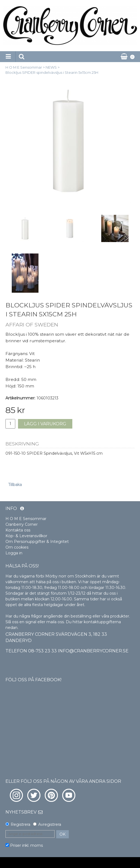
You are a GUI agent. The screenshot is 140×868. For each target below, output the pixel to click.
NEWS (51, 67)
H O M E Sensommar (24, 67)
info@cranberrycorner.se (93, 651)
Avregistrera (50, 824)
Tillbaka (15, 485)
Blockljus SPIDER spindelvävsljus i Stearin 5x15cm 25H (52, 72)
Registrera (20, 824)
